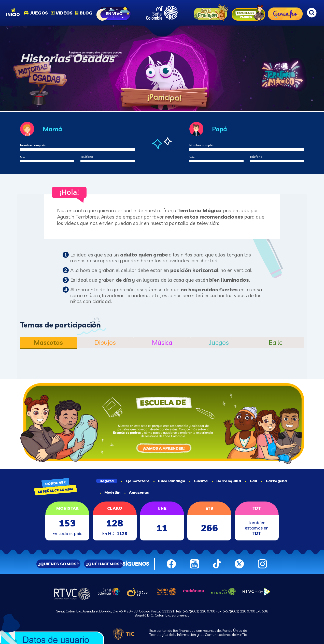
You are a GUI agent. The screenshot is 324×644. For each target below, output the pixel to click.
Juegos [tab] (219, 342)
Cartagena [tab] (274, 481)
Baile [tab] (276, 342)
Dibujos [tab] (105, 342)
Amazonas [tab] (137, 492)
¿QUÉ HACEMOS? (104, 564)
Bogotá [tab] (107, 481)
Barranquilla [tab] (226, 481)
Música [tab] (162, 342)
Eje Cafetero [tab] (135, 481)
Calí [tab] (251, 481)
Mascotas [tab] (48, 342)
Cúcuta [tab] (199, 481)
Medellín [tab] (110, 492)
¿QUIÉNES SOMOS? (58, 564)
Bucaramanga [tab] (169, 481)
